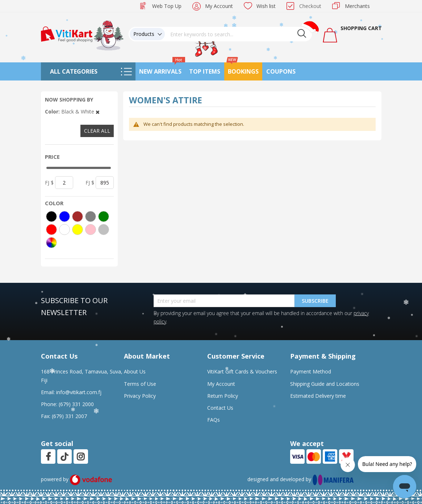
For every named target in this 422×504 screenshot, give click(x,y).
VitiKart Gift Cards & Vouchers (242, 371)
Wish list (266, 6)
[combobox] (238, 34)
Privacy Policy (140, 396)
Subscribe (315, 301)
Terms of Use (140, 384)
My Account (219, 6)
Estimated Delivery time (318, 396)
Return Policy (223, 396)
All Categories (74, 71)
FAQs (214, 420)
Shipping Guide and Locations (325, 384)
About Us (135, 371)
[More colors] (51, 243)
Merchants (357, 6)
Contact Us (220, 408)
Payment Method (311, 371)
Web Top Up (167, 6)
